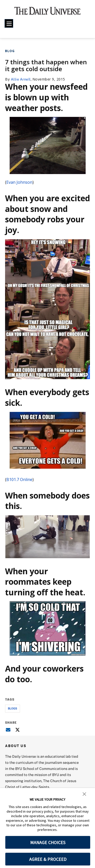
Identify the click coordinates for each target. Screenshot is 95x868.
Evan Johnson (19, 182)
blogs (13, 708)
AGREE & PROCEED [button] (48, 859)
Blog (10, 51)
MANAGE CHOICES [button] (48, 842)
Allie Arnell (21, 79)
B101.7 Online (19, 479)
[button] (84, 794)
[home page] (48, 13)
